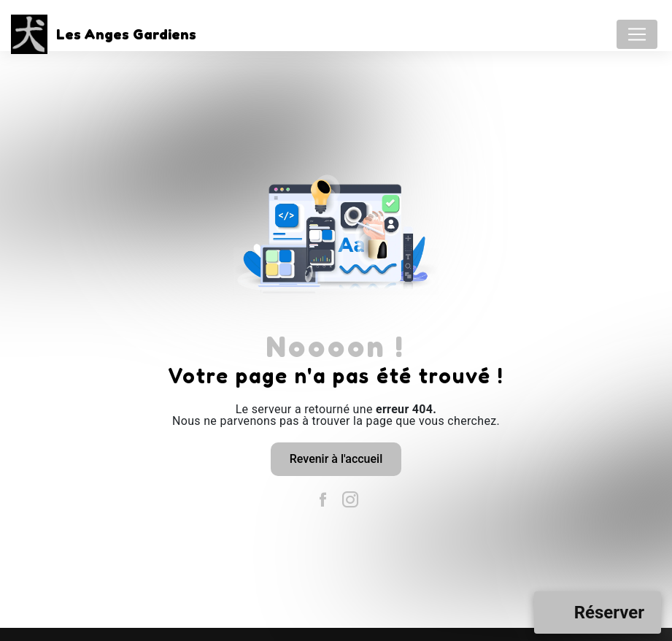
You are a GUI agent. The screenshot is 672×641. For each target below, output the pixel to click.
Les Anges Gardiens (99, 34)
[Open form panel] (598, 613)
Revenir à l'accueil (336, 459)
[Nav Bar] (637, 34)
